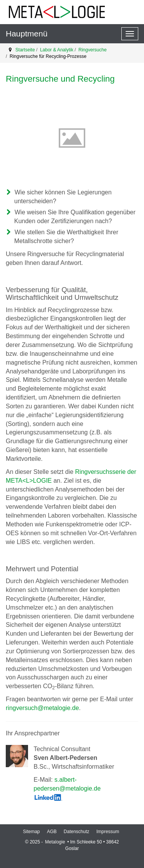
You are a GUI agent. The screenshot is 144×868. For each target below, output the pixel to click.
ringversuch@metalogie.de (42, 708)
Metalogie (55, 842)
